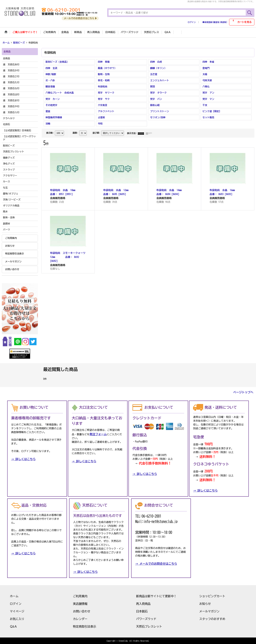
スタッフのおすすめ (212, 619)
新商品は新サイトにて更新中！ (156, 596)
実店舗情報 (80, 603)
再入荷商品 (143, 603)
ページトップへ (243, 392)
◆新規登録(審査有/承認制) (215, 22)
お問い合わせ (12, 269)
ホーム (14, 596)
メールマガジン (13, 261)
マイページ (17, 611)
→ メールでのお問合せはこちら (156, 563)
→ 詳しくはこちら (23, 459)
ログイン (192, 22)
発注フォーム (98, 434)
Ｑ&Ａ (14, 626)
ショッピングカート (212, 596)
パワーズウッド (146, 619)
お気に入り (17, 619)
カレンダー (80, 619)
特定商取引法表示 (15, 253)
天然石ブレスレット (149, 626)
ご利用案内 (11, 238)
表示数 (50, 133)
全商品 (7, 58)
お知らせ (10, 246)
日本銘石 (142, 611)
